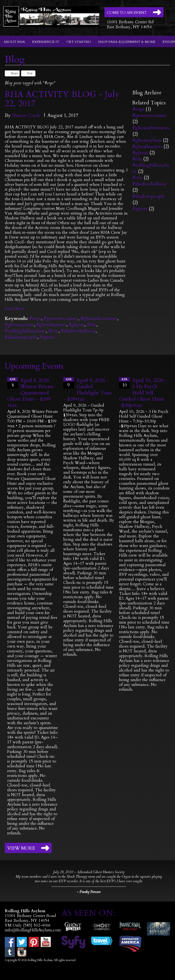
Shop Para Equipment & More (127, 42)
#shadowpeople (21, 337)
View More (21, 848)
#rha (92, 325)
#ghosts (77, 325)
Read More (15, 309)
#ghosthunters (51, 325)
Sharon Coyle (26, 115)
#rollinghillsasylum (25, 331)
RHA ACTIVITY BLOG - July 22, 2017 (62, 99)
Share (12, 73)
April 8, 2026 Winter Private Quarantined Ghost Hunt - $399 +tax (31, 393)
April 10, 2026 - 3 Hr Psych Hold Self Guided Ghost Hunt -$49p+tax (143, 393)
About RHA (14, 42)
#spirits (47, 337)
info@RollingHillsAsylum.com (33, 930)
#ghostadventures (99, 318)
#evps (35, 318)
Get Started (79, 42)
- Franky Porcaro (89, 892)
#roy (53, 331)
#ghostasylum (19, 325)
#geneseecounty (61, 318)
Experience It (46, 42)
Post (27, 73)
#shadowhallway (78, 331)
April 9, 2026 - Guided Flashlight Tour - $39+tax (87, 390)
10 (124, 383)
